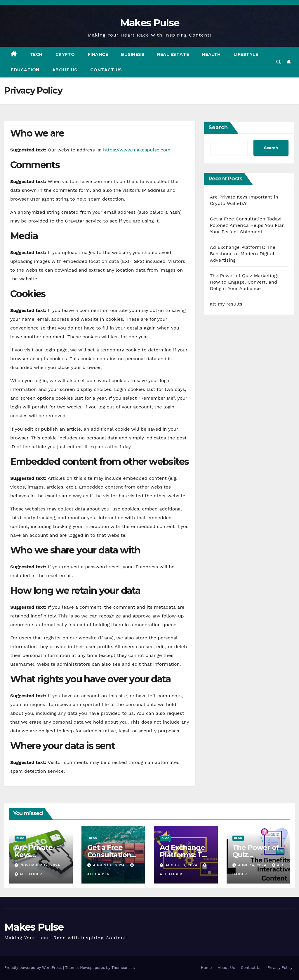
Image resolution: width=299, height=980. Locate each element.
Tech (36, 54)
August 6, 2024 (109, 865)
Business (133, 54)
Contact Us (106, 70)
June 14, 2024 (253, 865)
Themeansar (123, 968)
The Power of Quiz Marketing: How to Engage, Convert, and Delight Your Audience (244, 282)
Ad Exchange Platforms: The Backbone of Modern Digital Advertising (243, 254)
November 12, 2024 (40, 865)
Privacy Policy (280, 968)
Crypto (65, 54)
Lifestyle (246, 54)
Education (25, 70)
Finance (98, 54)
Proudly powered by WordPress (34, 968)
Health (211, 54)
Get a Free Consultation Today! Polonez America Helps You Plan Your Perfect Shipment (247, 225)
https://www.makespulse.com (137, 150)
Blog (20, 838)
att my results (226, 304)
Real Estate (173, 54)
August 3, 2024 (182, 865)
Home (206, 968)
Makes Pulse (149, 23)
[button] (279, 62)
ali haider (28, 874)
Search (218, 127)
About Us (65, 70)
